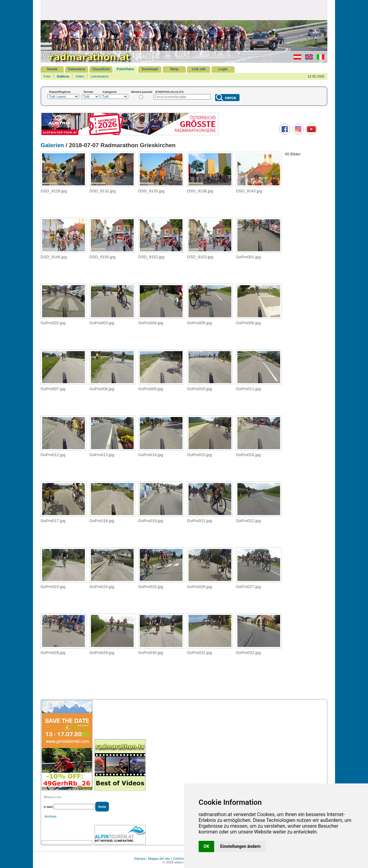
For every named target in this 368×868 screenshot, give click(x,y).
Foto (47, 76)
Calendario (77, 69)
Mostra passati (142, 92)
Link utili (198, 69)
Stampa (140, 859)
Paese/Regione (60, 92)
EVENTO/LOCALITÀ (170, 92)
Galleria (63, 76)
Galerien (52, 145)
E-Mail (48, 807)
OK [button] (206, 846)
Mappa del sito (159, 859)
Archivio (51, 816)
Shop (174, 69)
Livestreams (99, 76)
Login (223, 69)
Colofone (179, 859)
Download (150, 69)
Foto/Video (126, 69)
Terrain (88, 92)
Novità (52, 69)
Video (80, 76)
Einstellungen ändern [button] (241, 846)
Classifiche (101, 69)
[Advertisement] (184, 10)
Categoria (110, 92)
